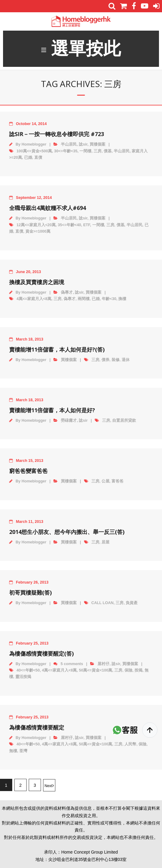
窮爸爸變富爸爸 (28, 471)
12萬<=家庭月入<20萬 (36, 225)
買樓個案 (98, 144)
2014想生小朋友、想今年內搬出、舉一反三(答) (67, 532)
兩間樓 (84, 299)
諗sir (83, 144)
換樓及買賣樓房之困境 (37, 282)
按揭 (138, 670)
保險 (128, 670)
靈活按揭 (23, 677)
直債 (38, 158)
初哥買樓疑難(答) (30, 592)
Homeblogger (34, 144)
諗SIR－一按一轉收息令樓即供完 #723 (57, 134)
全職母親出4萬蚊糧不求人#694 (48, 208)
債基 (108, 151)
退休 (126, 360)
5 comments (72, 664)
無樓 (13, 751)
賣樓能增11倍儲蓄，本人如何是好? (52, 410)
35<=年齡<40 (69, 225)
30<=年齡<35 (66, 151)
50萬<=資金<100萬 (96, 670)
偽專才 (67, 292)
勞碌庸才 (69, 421)
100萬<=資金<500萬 (34, 151)
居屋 (105, 542)
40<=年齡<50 (28, 670)
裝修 (116, 360)
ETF (87, 225)
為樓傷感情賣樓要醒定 (37, 727)
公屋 (105, 481)
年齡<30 (109, 299)
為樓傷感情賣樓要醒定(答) (41, 653)
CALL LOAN (103, 603)
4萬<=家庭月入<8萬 (34, 299)
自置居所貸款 (124, 421)
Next (48, 786)
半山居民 (69, 144)
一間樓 (85, 151)
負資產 (132, 603)
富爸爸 (118, 481)
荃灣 (23, 751)
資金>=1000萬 (38, 231)
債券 (105, 360)
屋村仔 (103, 664)
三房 (98, 151)
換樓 (122, 299)
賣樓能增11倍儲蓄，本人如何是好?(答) (57, 349)
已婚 (28, 158)
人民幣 (130, 744)
